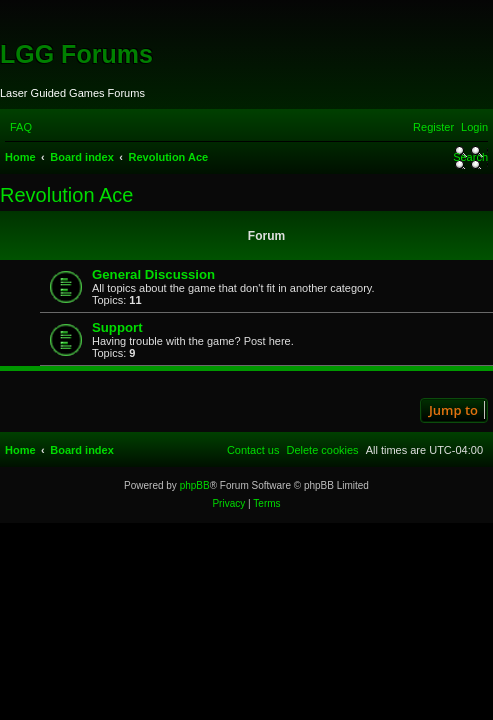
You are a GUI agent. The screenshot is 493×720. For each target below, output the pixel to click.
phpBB (195, 485)
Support (117, 327)
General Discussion (153, 274)
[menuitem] (21, 127)
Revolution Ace (66, 195)
